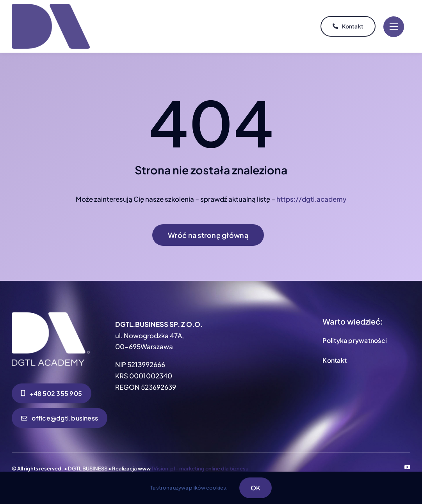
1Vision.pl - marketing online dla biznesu (200, 469)
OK (256, 488)
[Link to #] (394, 27)
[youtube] (407, 467)
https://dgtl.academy (311, 199)
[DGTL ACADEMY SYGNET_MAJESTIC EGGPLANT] (51, 7)
